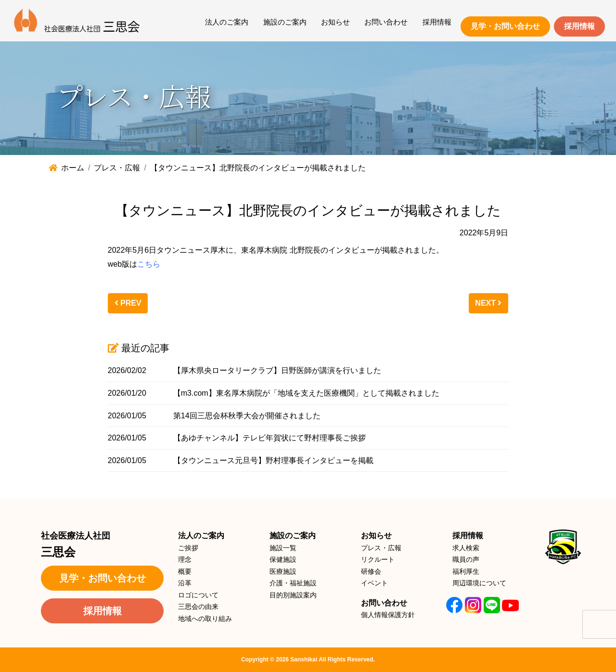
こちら (149, 264)
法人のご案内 (227, 22)
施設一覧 (283, 548)
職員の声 (466, 559)
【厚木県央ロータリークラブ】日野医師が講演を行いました (277, 370)
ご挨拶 (188, 548)
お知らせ (335, 22)
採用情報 (437, 22)
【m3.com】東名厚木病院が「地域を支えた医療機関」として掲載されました (306, 393)
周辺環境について (479, 583)
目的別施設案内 (293, 595)
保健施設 (283, 559)
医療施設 (283, 571)
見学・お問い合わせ (505, 26)
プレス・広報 (381, 548)
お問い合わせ (386, 22)
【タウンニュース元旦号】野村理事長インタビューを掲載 (273, 460)
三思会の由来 (198, 607)
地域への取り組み (205, 619)
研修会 (371, 571)
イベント (374, 583)
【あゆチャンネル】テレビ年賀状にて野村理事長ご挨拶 (269, 438)
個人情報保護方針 (388, 615)
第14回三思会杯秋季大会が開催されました (247, 416)
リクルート (378, 559)
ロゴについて (198, 595)
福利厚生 (466, 571)
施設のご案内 (285, 22)
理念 (185, 559)
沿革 (185, 583)
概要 (185, 571)
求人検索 (466, 548)
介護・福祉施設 (293, 583)
